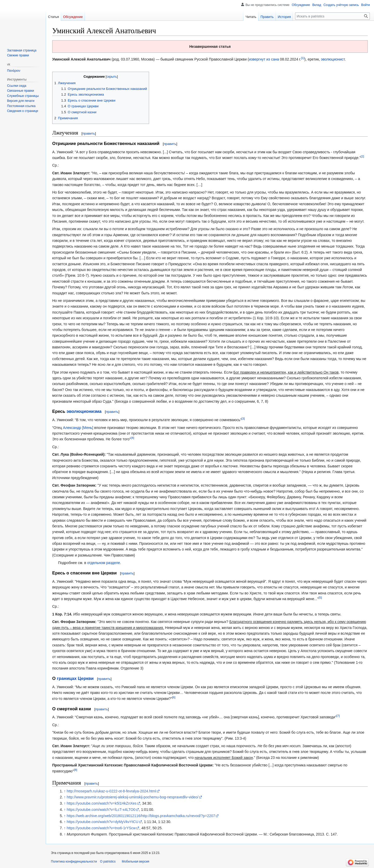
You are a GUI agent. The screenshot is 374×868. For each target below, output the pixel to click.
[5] (320, 597)
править (89, 133)
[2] (362, 156)
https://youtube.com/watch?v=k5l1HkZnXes (102, 803)
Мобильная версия (136, 862)
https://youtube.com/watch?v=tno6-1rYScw (101, 828)
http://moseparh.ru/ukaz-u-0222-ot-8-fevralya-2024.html (111, 791)
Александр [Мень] (78, 428)
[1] (303, 58)
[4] (132, 438)
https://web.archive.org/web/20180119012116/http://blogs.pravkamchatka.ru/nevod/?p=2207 (141, 816)
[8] (75, 770)
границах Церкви (75, 678)
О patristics (108, 862)
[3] (243, 419)
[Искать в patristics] (332, 16)
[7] (338, 716)
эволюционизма (84, 411)
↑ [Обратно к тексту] (65, 791)
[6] (174, 697)
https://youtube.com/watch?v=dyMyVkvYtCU (103, 822)
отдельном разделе (104, 563)
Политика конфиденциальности (74, 862)
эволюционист (333, 59)
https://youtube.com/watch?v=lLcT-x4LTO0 (101, 810)
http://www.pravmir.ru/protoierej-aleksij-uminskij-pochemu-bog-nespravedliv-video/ (133, 797)
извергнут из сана (264, 59)
